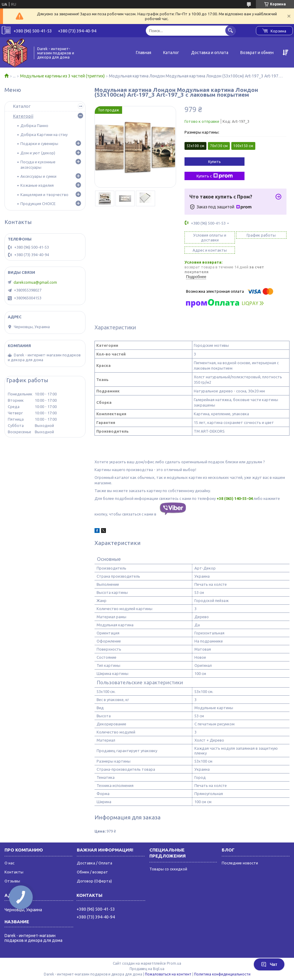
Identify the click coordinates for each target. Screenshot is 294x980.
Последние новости (240, 863)
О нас (9, 863)
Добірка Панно (34, 126)
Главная (144, 53)
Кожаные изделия (37, 185)
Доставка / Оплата (94, 863)
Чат (269, 964)
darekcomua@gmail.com (35, 282)
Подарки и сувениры (39, 144)
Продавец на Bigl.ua (147, 969)
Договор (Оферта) (94, 881)
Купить (214, 162)
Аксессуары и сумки (38, 176)
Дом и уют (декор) (38, 153)
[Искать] (231, 30)
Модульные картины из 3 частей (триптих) (62, 76)
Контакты (14, 872)
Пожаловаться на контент (168, 974)
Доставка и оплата (210, 53)
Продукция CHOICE (38, 204)
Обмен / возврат (92, 872)
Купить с (215, 176)
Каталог (171, 53)
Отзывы (12, 881)
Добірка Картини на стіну (44, 135)
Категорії (23, 116)
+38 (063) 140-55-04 (235, 498)
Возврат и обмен (257, 53)
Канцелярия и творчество (44, 195)
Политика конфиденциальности (222, 974)
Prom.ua (174, 963)
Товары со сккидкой (168, 869)
